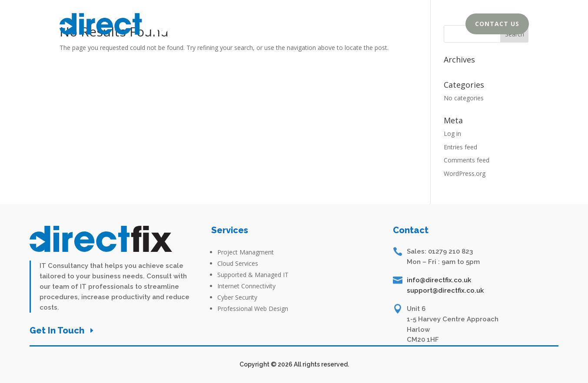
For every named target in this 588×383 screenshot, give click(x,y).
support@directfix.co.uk (445, 291)
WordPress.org (465, 173)
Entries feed (460, 147)
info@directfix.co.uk (439, 280)
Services (419, 26)
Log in (452, 134)
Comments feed (467, 160)
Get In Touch (57, 330)
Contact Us (497, 24)
